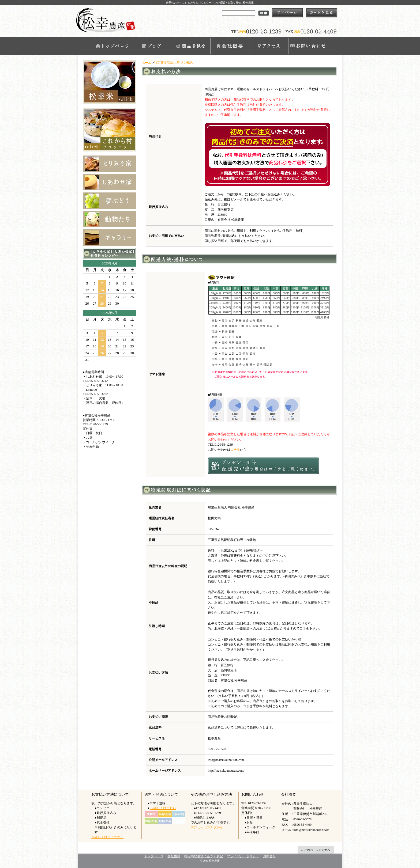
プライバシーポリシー (243, 856)
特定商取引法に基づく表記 (173, 63)
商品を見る (190, 46)
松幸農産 (214, 861)
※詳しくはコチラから (107, 837)
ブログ (151, 46)
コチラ (235, 450)
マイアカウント (287, 13)
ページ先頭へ (316, 850)
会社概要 (230, 46)
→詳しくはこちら (163, 808)
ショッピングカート (322, 13)
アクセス (269, 46)
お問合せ (308, 46)
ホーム (147, 63)
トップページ (112, 46)
